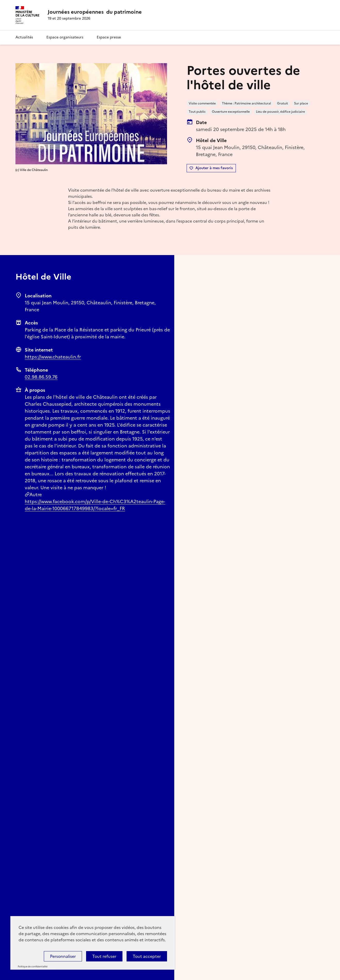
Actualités (24, 37)
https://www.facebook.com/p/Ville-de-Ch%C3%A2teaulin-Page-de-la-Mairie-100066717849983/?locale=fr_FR (95, 505)
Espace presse (109, 37)
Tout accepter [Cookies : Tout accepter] (147, 956)
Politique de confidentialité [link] (33, 967)
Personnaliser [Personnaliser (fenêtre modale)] (63, 956)
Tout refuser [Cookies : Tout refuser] (104, 956)
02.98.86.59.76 (41, 377)
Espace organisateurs (65, 37)
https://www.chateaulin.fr (53, 357)
